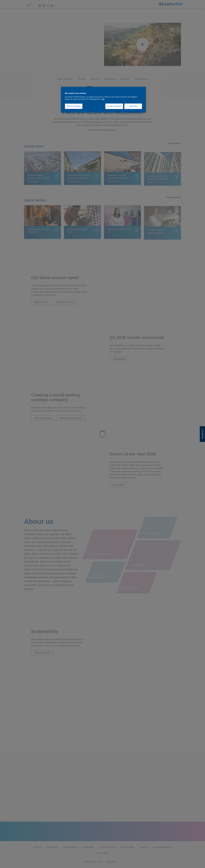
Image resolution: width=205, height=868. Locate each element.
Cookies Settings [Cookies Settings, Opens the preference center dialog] (74, 106)
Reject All (133, 106)
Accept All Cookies (114, 106)
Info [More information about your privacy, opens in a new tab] (103, 99)
